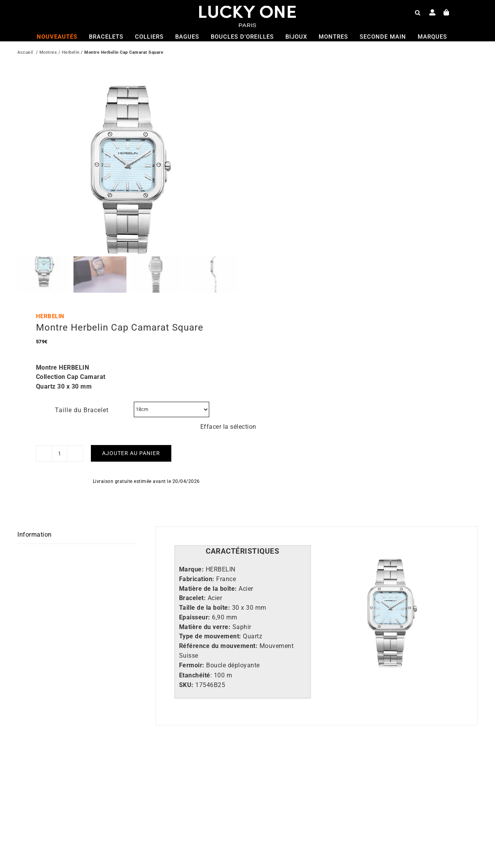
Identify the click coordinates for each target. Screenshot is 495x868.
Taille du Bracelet (82, 380)
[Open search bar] (418, 12)
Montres (48, 53)
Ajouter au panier (131, 423)
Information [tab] (35, 505)
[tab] (243, 521)
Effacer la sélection (228, 396)
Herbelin (71, 53)
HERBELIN (50, 286)
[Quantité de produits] (60, 423)
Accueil (25, 53)
